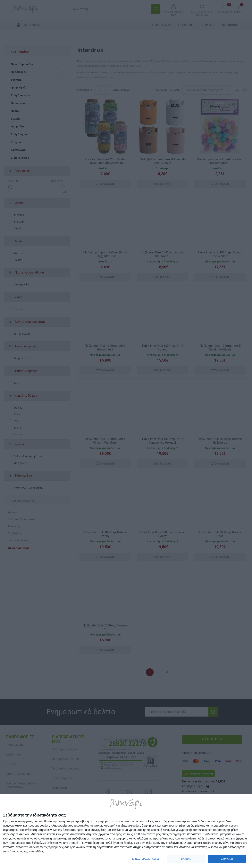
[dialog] (126, 831)
